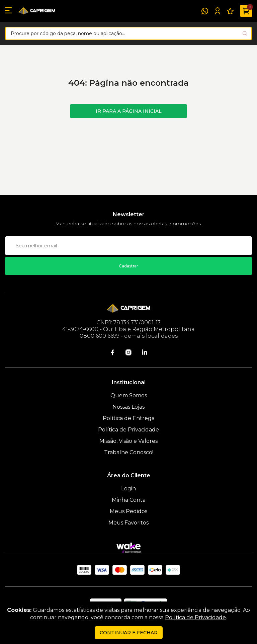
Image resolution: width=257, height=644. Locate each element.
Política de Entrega (129, 418)
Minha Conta (129, 500)
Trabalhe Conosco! (129, 452)
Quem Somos (129, 395)
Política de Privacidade (128, 430)
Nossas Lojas (128, 407)
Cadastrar (128, 266)
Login (128, 489)
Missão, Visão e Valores (128, 441)
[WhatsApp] (205, 11)
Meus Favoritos (128, 523)
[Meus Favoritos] (230, 11)
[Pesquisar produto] (245, 33)
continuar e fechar (129, 633)
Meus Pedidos (128, 511)
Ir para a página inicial (129, 111)
